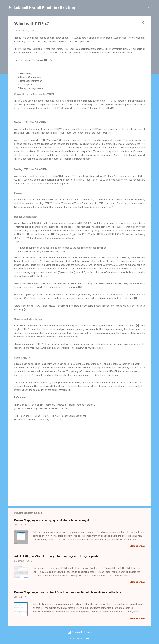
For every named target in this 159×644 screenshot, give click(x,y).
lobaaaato (86, 638)
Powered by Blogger (80, 632)
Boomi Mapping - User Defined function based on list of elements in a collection (68, 592)
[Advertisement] (79, 477)
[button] (143, 23)
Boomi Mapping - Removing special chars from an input (52, 520)
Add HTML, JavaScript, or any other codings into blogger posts (56, 556)
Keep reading (137, 547)
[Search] (149, 7)
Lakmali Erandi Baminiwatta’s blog (45, 7)
